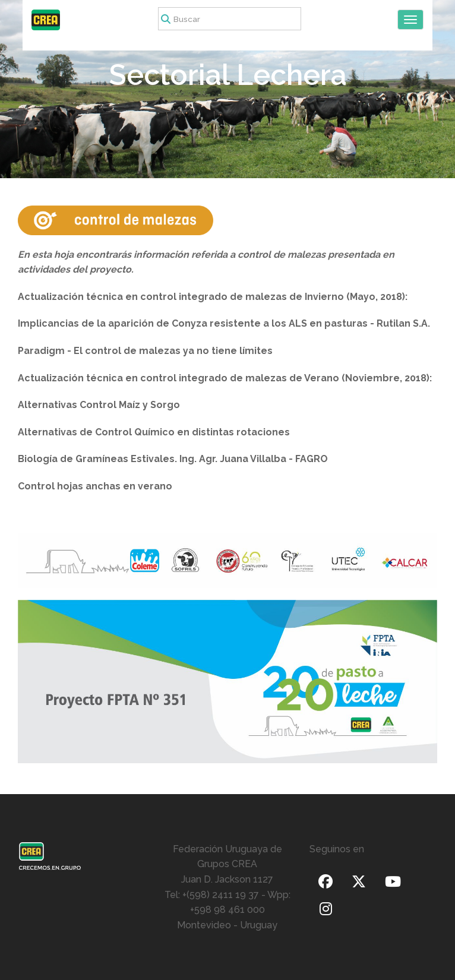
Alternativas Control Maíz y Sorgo (99, 405)
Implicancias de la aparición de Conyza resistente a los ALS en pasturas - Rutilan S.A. (224, 323)
